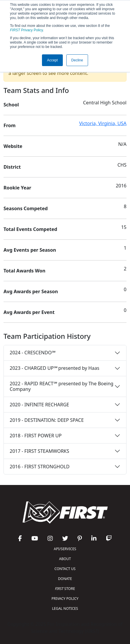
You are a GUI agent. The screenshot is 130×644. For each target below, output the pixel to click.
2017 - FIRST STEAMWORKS (39, 451)
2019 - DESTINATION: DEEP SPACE (47, 420)
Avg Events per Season (30, 250)
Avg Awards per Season (31, 291)
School (11, 105)
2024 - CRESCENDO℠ (33, 353)
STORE (65, 589)
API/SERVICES (65, 549)
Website (13, 146)
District (12, 167)
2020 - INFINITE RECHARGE (39, 405)
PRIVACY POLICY (65, 599)
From (10, 125)
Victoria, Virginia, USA (103, 123)
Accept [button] (52, 60)
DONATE (65, 579)
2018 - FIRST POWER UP (36, 436)
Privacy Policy (26, 30)
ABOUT (65, 559)
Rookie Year (17, 188)
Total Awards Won (25, 271)
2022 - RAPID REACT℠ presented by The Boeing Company (61, 386)
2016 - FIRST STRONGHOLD (40, 467)
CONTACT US (65, 569)
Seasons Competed (26, 208)
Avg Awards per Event (29, 312)
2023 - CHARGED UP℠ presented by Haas (54, 368)
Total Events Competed (30, 229)
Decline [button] (77, 60)
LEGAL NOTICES (65, 608)
